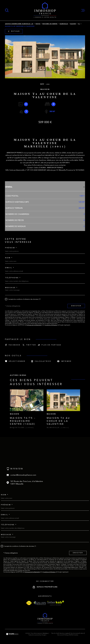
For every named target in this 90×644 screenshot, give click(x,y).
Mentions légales (64, 633)
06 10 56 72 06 (17, 469)
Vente (38, 24)
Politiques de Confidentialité (34, 325)
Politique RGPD (68, 635)
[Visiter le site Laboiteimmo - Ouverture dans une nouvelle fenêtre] (12, 634)
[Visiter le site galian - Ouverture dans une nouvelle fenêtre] (40, 603)
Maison (73, 24)
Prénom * (11, 248)
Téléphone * (13, 278)
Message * (11, 288)
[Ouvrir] (7, 10)
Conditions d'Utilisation (51, 325)
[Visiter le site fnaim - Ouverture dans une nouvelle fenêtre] (29, 603)
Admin (82, 633)
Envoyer (76, 306)
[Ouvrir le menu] (83, 10)
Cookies (76, 635)
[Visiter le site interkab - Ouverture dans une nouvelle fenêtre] (56, 603)
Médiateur (46, 633)
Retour (14, 31)
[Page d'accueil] (45, 10)
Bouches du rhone (50, 24)
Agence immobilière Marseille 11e (19, 24)
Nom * (9, 258)
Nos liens (60, 635)
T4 (79, 24)
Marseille (64, 24)
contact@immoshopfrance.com (23, 475)
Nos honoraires (75, 633)
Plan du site (55, 633)
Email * (10, 268)
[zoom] (45, 57)
